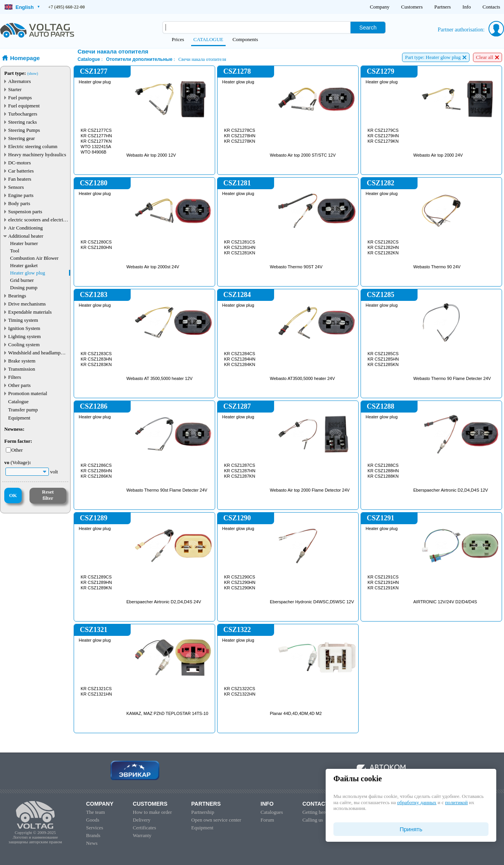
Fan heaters (20, 179)
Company (380, 7)
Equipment (19, 418)
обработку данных (417, 802)
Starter (15, 89)
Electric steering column (33, 146)
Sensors (16, 187)
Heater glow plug (28, 273)
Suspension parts (25, 212)
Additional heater (26, 236)
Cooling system (24, 344)
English (22, 7)
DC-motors (20, 163)
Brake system (22, 361)
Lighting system (24, 336)
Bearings (17, 296)
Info (467, 7)
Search (368, 28)
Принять (411, 829)
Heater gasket (24, 265)
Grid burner (22, 280)
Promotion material (28, 393)
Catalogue (18, 401)
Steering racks (22, 122)
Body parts (19, 203)
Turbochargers (23, 114)
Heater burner (24, 243)
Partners (443, 7)
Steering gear (22, 138)
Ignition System (24, 328)
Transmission (22, 369)
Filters (15, 377)
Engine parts (21, 195)
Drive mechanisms (27, 304)
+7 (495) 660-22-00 (66, 7)
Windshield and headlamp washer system (34, 353)
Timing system (23, 320)
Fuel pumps (20, 98)
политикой (456, 802)
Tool (15, 251)
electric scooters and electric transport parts (37, 220)
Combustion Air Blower (34, 258)
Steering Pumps (24, 130)
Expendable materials (30, 312)
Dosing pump (24, 287)
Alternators (19, 81)
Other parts (19, 385)
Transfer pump (23, 410)
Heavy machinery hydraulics (37, 155)
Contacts (492, 7)
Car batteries (21, 171)
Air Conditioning (25, 228)
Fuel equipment (24, 106)
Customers (412, 7)
